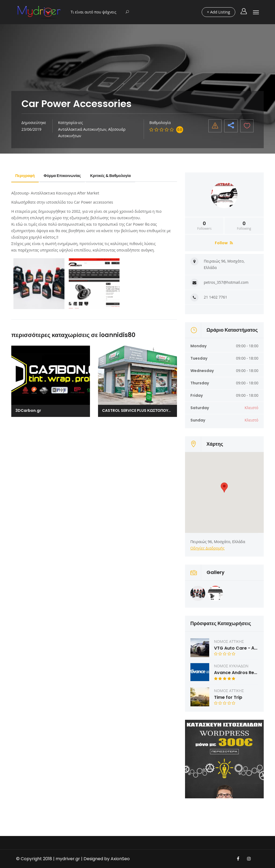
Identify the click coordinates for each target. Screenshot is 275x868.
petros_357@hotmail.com (226, 282)
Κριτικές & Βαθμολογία (112, 176)
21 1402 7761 (216, 297)
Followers (205, 226)
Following (244, 226)
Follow (224, 243)
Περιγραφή (25, 176)
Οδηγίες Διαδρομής (208, 548)
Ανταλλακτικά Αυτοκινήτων (82, 129)
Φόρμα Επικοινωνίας (64, 176)
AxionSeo (120, 859)
